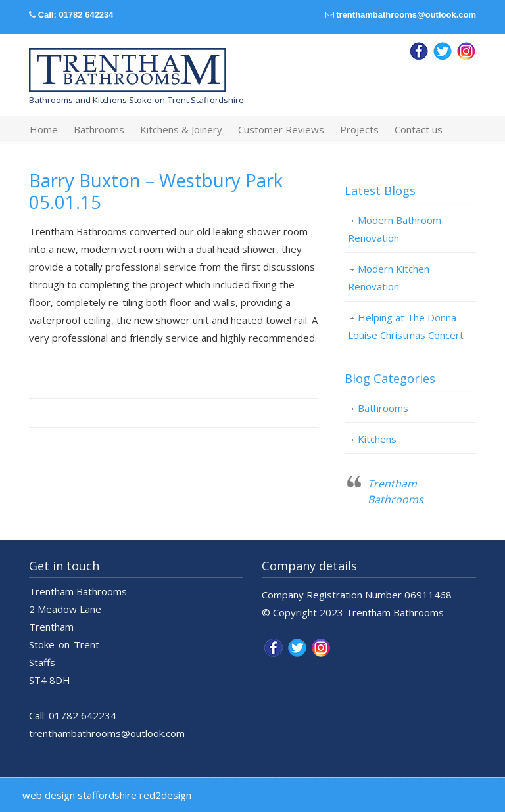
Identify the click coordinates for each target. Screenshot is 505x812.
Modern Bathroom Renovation (395, 229)
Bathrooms (383, 408)
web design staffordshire (80, 795)
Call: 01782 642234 (76, 15)
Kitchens (377, 439)
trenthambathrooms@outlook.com (406, 15)
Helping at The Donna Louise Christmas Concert (406, 326)
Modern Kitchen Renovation (389, 278)
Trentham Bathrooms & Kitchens (128, 70)
